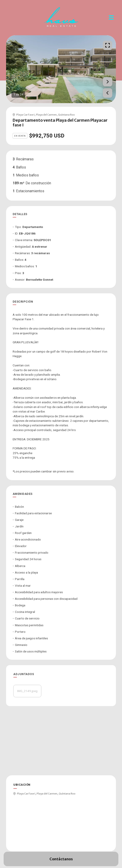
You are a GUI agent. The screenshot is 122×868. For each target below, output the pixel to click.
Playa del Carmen (46, 115)
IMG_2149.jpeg (27, 691)
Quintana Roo (66, 115)
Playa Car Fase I (25, 115)
